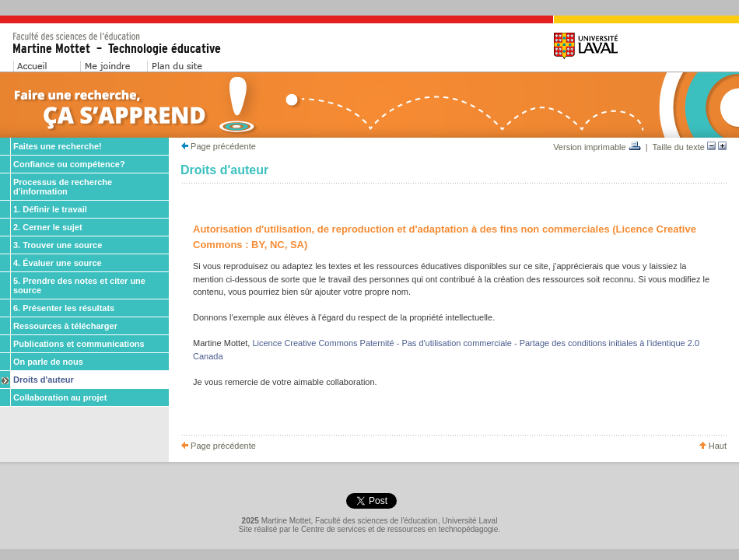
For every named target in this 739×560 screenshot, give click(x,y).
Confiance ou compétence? (69, 164)
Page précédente (219, 146)
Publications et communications (79, 344)
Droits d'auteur (44, 380)
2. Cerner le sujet (48, 227)
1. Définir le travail (50, 209)
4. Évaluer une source (58, 263)
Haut (713, 446)
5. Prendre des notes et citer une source (79, 285)
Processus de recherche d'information (63, 187)
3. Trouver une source (58, 245)
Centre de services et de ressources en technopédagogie (400, 529)
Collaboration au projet (60, 397)
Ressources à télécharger (65, 326)
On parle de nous (48, 362)
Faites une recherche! (58, 146)
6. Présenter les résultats (64, 308)
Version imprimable (597, 147)
